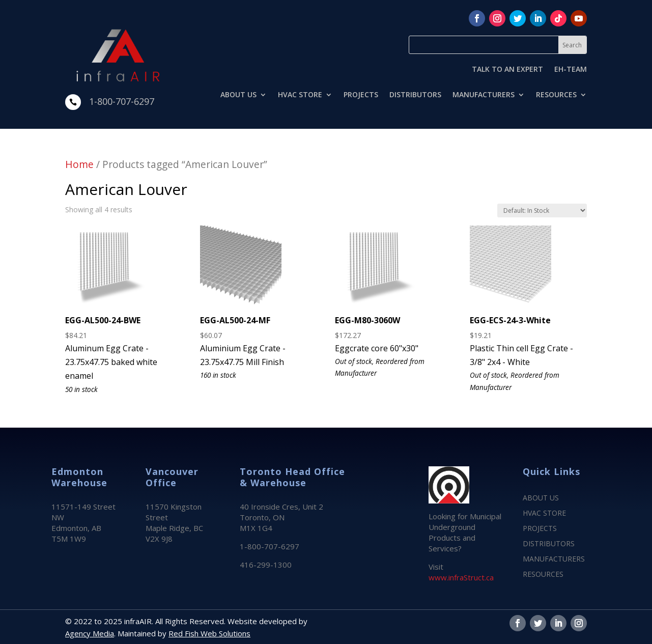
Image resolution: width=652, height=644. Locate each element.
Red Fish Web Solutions (209, 633)
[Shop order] (542, 211)
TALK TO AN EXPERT (507, 70)
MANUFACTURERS (484, 95)
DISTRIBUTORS (415, 95)
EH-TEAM (571, 70)
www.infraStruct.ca (461, 577)
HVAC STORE (300, 95)
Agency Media (90, 633)
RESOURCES (556, 95)
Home (79, 164)
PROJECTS (361, 95)
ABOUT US (238, 95)
